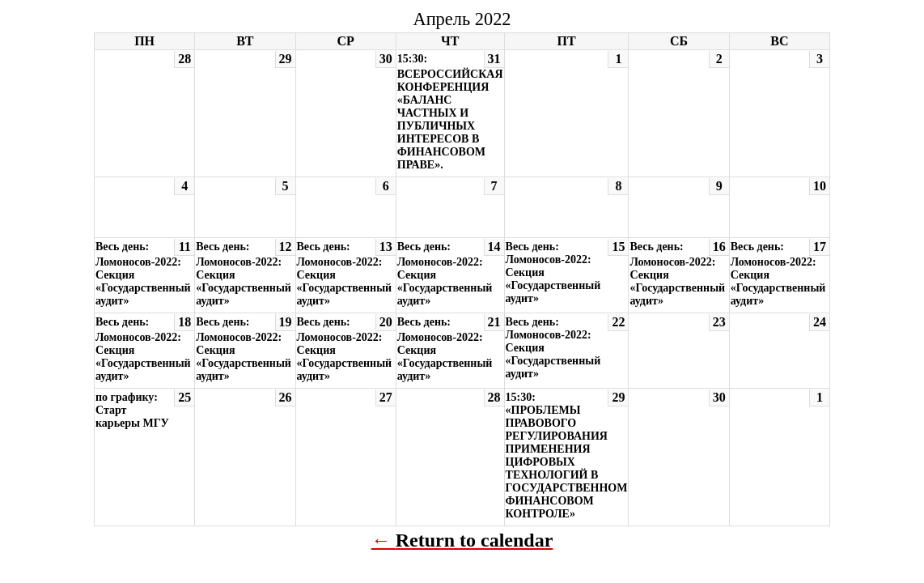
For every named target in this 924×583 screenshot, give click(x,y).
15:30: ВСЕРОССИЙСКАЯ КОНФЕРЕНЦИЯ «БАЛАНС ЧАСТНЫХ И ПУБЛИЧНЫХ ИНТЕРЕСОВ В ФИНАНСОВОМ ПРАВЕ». (450, 112)
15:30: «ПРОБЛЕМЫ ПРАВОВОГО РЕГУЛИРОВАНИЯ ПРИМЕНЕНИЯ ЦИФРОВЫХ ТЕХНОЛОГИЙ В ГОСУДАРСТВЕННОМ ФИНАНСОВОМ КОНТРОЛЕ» (567, 455)
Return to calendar (475, 540)
